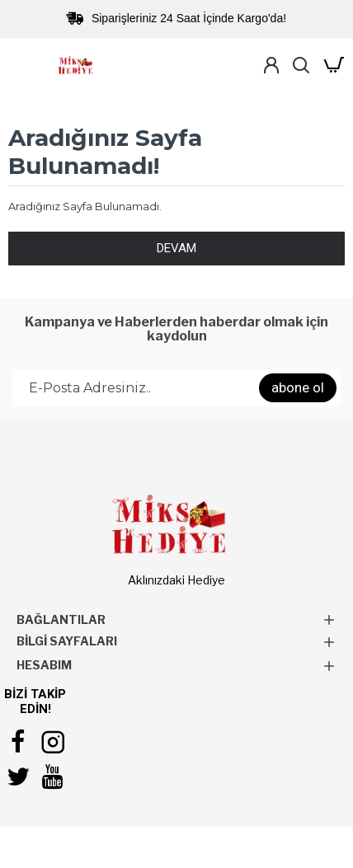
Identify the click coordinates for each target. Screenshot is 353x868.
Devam (176, 248)
